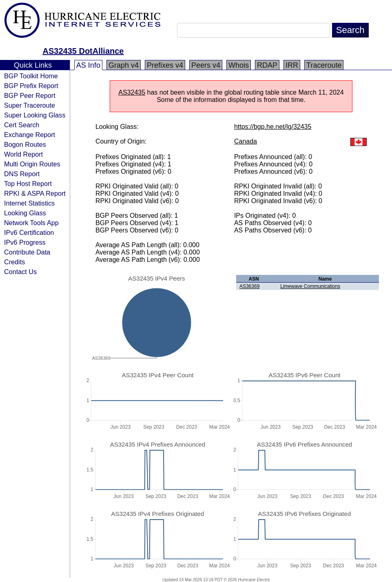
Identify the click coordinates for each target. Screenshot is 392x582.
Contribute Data (27, 252)
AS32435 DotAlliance (83, 51)
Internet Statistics (29, 203)
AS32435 (132, 92)
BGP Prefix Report (31, 86)
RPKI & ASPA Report (35, 193)
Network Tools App (31, 223)
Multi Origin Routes (32, 164)
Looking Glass (25, 213)
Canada (246, 141)
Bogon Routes (25, 144)
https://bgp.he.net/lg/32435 (273, 127)
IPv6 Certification (29, 232)
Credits (14, 262)
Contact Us (20, 272)
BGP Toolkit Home (31, 76)
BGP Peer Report (30, 95)
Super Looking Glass (35, 115)
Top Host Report (28, 184)
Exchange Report (30, 135)
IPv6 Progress (25, 242)
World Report (23, 154)
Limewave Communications (310, 286)
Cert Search (22, 125)
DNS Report (22, 174)
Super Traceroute (30, 105)
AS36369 (249, 286)
